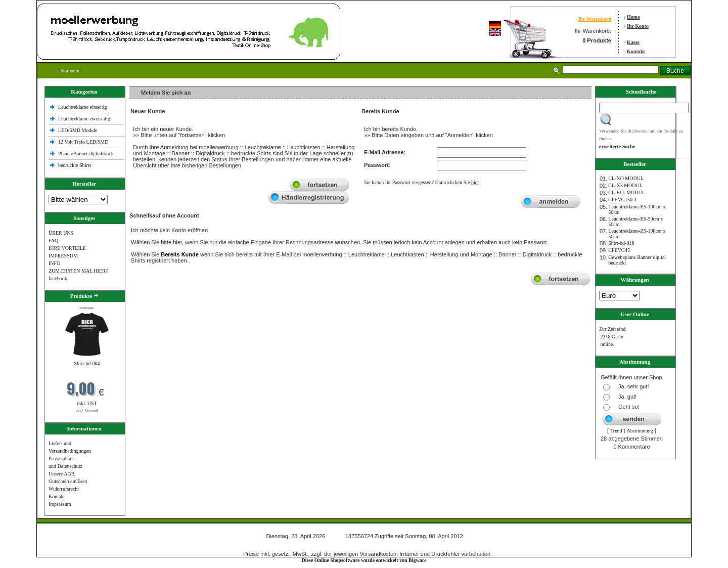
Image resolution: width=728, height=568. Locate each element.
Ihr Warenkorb (595, 19)
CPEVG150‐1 (622, 200)
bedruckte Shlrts (75, 165)
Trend (616, 431)
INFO (54, 263)
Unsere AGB (61, 474)
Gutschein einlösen (68, 481)
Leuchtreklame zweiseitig (85, 119)
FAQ (53, 241)
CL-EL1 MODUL (627, 192)
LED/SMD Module (78, 130)
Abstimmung (640, 431)
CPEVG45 (619, 250)
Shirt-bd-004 (87, 363)
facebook (58, 278)
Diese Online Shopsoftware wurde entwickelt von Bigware (364, 560)
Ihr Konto (638, 26)
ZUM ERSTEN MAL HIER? (78, 271)
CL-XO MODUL (626, 178)
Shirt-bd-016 (621, 243)
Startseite (68, 71)
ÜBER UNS (61, 233)
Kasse (633, 42)
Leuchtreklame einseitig (83, 107)
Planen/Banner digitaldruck (86, 154)
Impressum (60, 504)
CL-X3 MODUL (625, 185)
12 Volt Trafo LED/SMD (83, 142)
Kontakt (636, 51)
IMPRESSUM (63, 256)
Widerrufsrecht (64, 489)
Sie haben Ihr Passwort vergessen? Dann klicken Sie (422, 182)
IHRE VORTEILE (67, 248)
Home (633, 17)
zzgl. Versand (87, 411)
